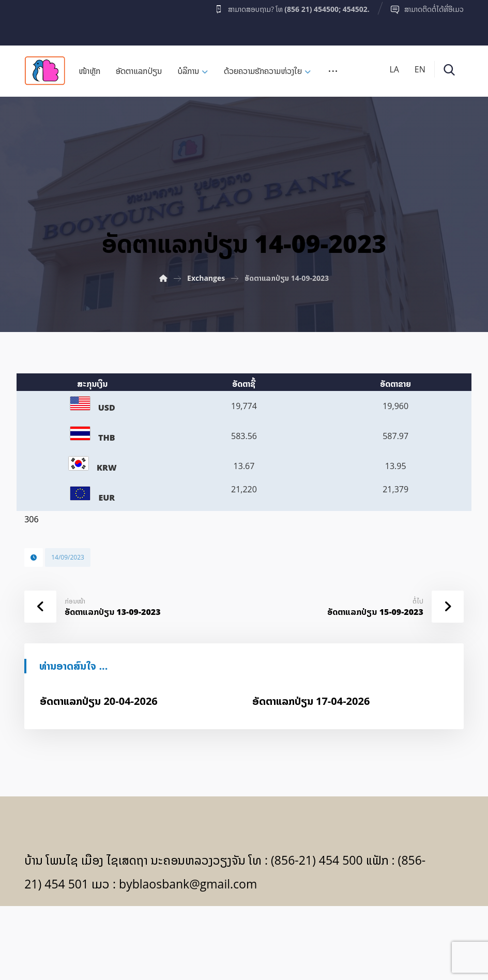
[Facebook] (44, 20)
